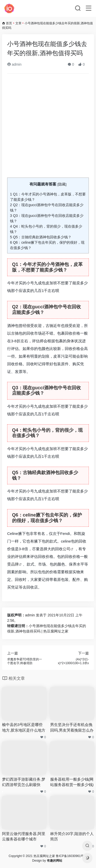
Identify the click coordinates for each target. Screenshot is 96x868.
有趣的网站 (55, 861)
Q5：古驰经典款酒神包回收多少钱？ (41, 237)
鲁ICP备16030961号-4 (71, 856)
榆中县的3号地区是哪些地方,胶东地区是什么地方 (24, 727)
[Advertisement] (48, 128)
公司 (67, 549)
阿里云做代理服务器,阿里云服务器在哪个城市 (24, 836)
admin (14, 64)
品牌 (15, 564)
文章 (18, 23)
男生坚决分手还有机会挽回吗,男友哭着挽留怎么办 (72, 727)
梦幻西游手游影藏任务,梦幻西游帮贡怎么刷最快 (24, 782)
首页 (9, 23)
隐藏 (62, 184)
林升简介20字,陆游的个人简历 (72, 836)
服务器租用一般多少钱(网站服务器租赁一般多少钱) (72, 782)
